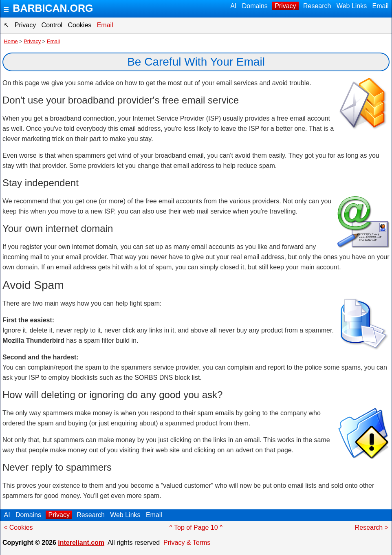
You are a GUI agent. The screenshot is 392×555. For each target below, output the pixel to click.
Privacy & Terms (187, 543)
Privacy (285, 6)
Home (11, 41)
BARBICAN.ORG (53, 8)
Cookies (80, 25)
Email (380, 6)
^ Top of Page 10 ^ (196, 527)
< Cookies (18, 527)
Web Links (351, 6)
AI (234, 6)
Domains (255, 6)
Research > (372, 527)
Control (52, 25)
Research (317, 6)
